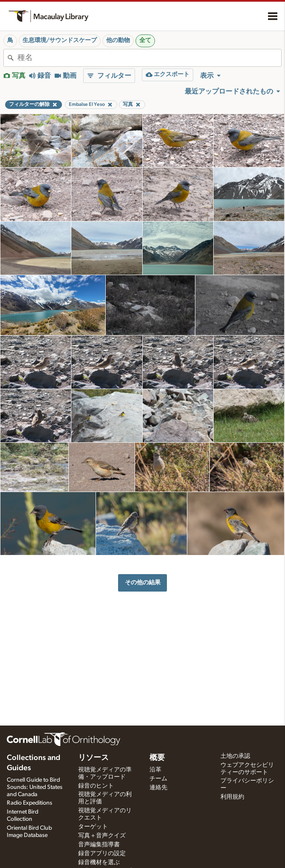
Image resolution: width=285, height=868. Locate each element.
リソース (93, 758)
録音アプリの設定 (102, 854)
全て (145, 40)
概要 (157, 758)
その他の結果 (143, 582)
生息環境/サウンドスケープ (60, 40)
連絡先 (158, 788)
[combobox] (149, 58)
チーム (158, 779)
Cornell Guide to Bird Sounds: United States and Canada (35, 787)
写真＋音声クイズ (102, 836)
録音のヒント (96, 786)
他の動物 (118, 40)
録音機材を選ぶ (99, 862)
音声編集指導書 (99, 845)
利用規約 (232, 797)
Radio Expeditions (30, 803)
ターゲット (93, 827)
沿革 (155, 770)
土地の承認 (235, 756)
